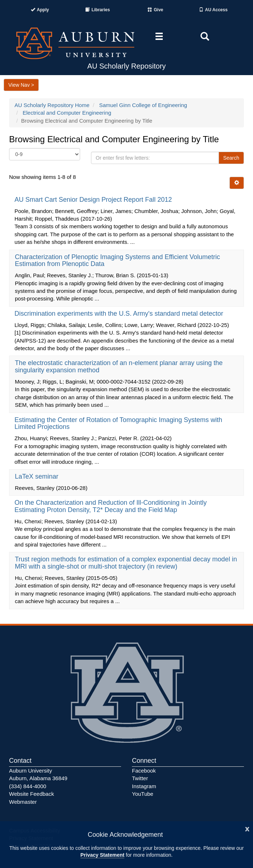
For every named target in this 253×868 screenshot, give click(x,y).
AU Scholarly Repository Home (52, 105)
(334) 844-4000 (28, 786)
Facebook (144, 771)
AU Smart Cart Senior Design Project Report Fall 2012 (94, 200)
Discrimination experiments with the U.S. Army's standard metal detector (120, 314)
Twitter (140, 778)
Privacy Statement (102, 855)
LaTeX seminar (38, 476)
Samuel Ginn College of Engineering (143, 105)
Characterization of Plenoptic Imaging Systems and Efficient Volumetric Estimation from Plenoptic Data (117, 261)
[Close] (247, 828)
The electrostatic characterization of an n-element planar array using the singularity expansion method (119, 367)
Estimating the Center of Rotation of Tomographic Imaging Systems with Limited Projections (118, 423)
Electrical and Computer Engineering (67, 113)
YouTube (143, 794)
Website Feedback (32, 794)
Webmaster (23, 802)
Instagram (144, 786)
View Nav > (21, 85)
